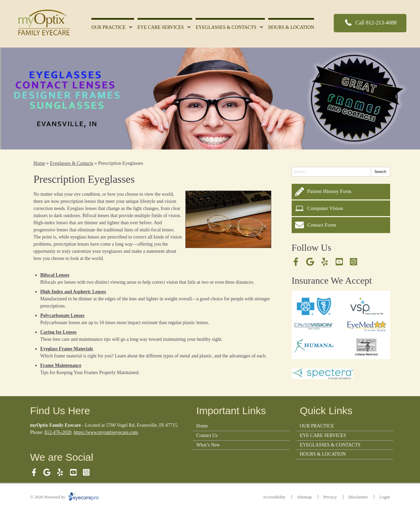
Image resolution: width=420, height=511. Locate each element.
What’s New (208, 445)
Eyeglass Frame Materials (67, 349)
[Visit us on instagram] (354, 262)
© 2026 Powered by (65, 497)
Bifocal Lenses (55, 275)
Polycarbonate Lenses (62, 315)
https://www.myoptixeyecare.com (106, 432)
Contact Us (207, 435)
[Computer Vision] (341, 208)
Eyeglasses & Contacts (72, 163)
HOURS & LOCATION (291, 27)
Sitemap (304, 497)
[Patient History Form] (341, 192)
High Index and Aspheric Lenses (73, 292)
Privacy (330, 497)
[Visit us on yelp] (325, 262)
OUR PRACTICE (108, 27)
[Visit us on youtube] (339, 262)
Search (380, 172)
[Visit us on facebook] (296, 262)
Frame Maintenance (61, 365)
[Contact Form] (341, 225)
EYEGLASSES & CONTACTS (226, 27)
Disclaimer (358, 497)
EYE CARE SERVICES (161, 27)
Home (39, 163)
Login (385, 497)
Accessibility (274, 497)
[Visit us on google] (310, 262)
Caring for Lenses (59, 332)
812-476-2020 (58, 432)
